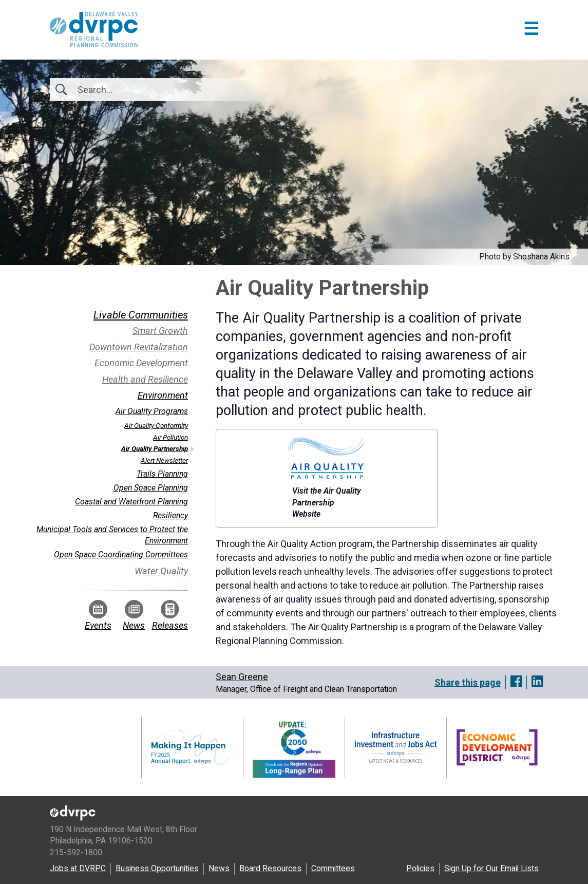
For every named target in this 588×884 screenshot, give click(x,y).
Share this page (468, 682)
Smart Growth (160, 331)
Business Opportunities (157, 868)
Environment (163, 395)
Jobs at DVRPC (78, 868)
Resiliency (170, 515)
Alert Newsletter (164, 460)
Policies (420, 868)
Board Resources (270, 868)
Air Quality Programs (152, 411)
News (134, 615)
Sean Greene (242, 677)
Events (98, 615)
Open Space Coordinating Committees (121, 554)
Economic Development (141, 363)
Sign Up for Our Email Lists (491, 868)
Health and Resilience (145, 379)
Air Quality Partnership (155, 448)
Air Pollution (170, 437)
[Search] (133, 90)
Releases (170, 615)
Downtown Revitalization (139, 347)
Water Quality (161, 571)
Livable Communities (141, 315)
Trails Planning (162, 474)
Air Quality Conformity (156, 425)
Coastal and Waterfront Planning (131, 502)
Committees (333, 868)
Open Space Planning (151, 488)
